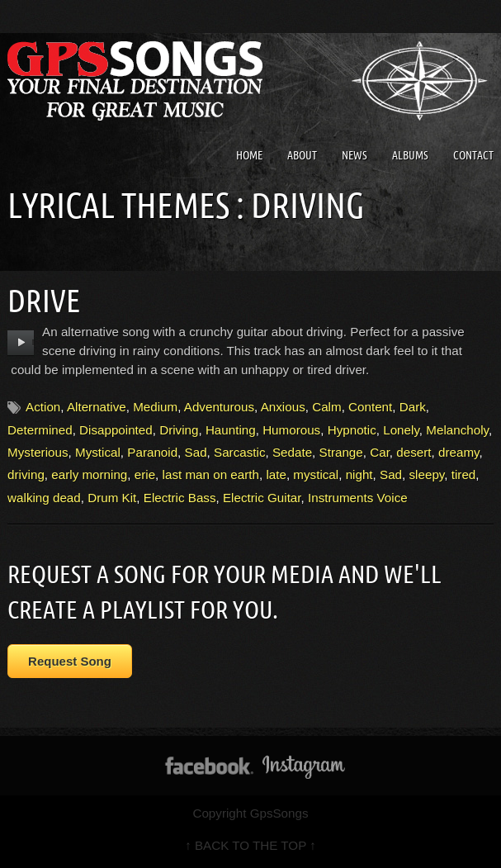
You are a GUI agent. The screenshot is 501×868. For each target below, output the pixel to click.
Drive (44, 301)
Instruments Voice (358, 498)
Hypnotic (352, 430)
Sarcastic (239, 452)
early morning (89, 474)
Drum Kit (112, 498)
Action (43, 407)
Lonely (401, 430)
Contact (473, 155)
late (276, 474)
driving (26, 474)
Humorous (291, 430)
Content (370, 407)
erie (145, 474)
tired (464, 474)
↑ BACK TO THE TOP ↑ (250, 845)
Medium (155, 407)
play (21, 343)
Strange (341, 452)
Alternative (97, 407)
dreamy (459, 452)
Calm (326, 407)
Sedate (292, 452)
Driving (179, 430)
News (354, 155)
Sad (196, 452)
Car (380, 452)
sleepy (427, 474)
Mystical (98, 452)
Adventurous (219, 407)
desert (414, 452)
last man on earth (211, 474)
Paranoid (152, 452)
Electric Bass (180, 498)
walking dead (44, 498)
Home (249, 155)
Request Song (70, 661)
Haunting (231, 430)
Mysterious (38, 452)
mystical (316, 474)
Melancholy (457, 430)
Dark (413, 407)
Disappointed (116, 430)
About (302, 155)
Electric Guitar (262, 498)
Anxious (283, 407)
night (359, 474)
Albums (410, 155)
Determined (40, 430)
